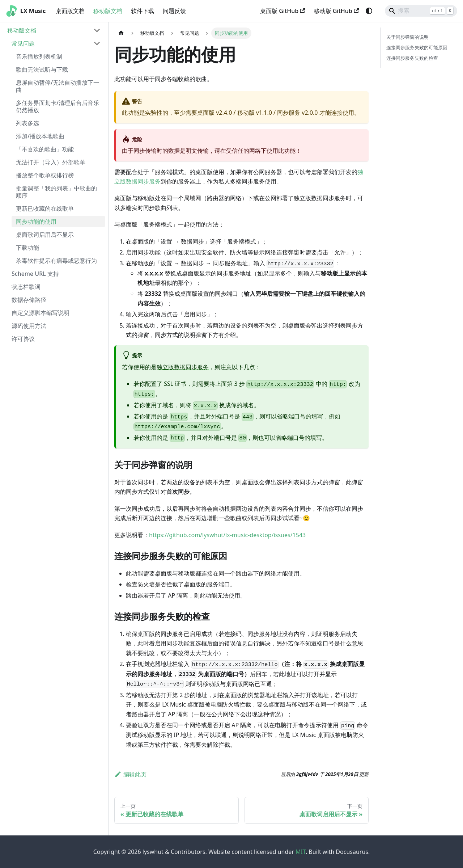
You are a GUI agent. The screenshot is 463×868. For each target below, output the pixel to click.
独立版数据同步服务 (183, 367)
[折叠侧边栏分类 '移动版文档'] (97, 30)
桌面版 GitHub (283, 11)
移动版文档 (108, 11)
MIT (301, 852)
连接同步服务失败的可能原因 (417, 47)
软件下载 (143, 11)
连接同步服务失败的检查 (412, 58)
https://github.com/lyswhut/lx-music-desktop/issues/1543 (227, 535)
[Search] (421, 11)
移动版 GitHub (336, 11)
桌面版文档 (70, 11)
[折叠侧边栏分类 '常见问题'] (97, 43)
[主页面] (121, 33)
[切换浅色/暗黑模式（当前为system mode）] (369, 11)
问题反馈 (174, 11)
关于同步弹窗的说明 (407, 37)
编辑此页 (130, 774)
